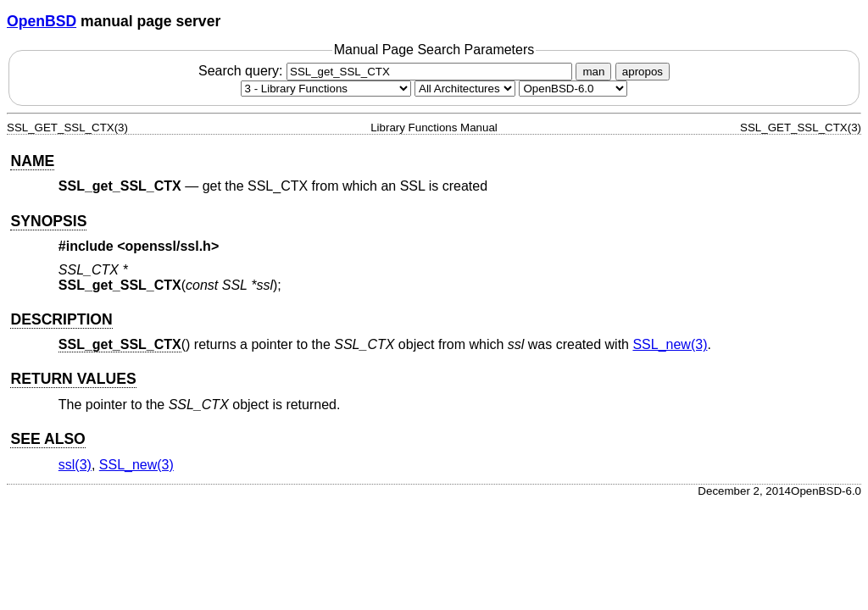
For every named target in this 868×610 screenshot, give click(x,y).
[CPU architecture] (465, 89)
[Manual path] (573, 89)
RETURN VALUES (73, 379)
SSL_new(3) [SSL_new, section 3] (670, 344)
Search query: (387, 71)
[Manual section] (326, 89)
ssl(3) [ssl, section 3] (75, 465)
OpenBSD (42, 21)
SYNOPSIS (48, 221)
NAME (32, 161)
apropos (643, 72)
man (593, 72)
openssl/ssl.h (168, 246)
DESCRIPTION (61, 319)
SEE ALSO (47, 439)
